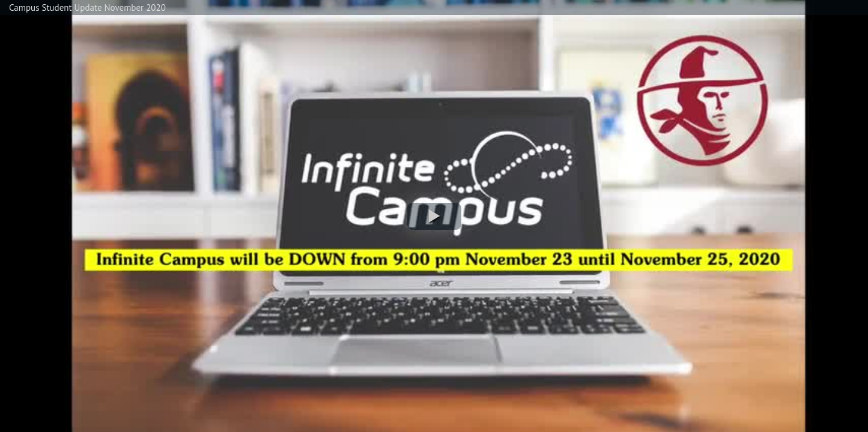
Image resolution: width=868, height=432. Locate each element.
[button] (434, 216)
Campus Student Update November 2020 (87, 7)
